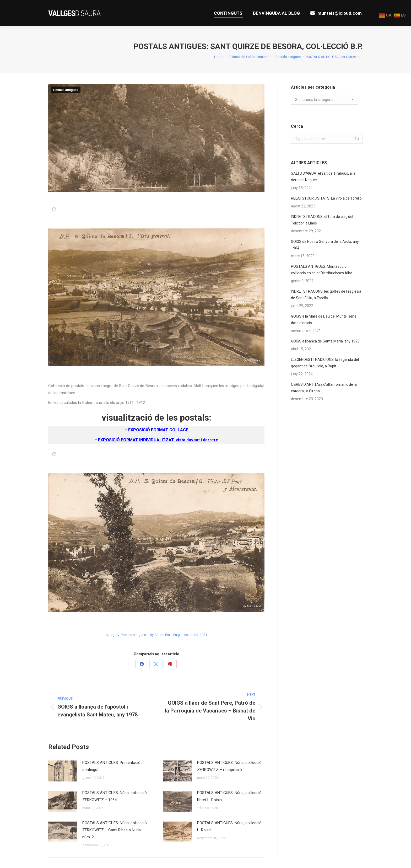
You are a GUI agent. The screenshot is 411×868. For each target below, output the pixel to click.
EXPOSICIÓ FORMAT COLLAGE (158, 430)
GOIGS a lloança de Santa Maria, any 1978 (325, 341)
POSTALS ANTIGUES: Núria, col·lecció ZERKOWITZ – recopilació (229, 766)
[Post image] (63, 771)
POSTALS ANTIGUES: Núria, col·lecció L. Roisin (229, 826)
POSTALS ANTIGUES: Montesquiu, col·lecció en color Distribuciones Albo (322, 270)
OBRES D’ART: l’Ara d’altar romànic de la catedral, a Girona (324, 388)
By (165, 635)
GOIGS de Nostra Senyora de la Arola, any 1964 (325, 245)
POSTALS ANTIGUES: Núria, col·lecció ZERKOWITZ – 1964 (115, 796)
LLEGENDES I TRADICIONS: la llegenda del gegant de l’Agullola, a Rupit (325, 363)
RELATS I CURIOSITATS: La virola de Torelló (326, 198)
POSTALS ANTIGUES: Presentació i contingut (112, 766)
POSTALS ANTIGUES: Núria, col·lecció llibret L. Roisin (229, 796)
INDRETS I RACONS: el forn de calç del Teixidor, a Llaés (322, 220)
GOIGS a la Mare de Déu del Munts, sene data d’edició (324, 320)
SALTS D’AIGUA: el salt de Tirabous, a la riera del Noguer (323, 177)
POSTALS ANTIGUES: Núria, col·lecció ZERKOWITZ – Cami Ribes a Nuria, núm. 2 (115, 830)
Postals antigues (66, 90)
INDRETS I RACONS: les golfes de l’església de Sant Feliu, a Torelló (326, 295)
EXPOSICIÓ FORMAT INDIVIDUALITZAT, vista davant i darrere (158, 440)
